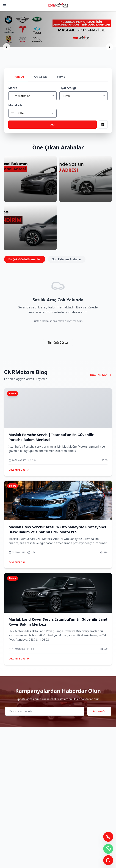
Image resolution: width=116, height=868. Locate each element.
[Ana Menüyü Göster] (5, 6)
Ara (53, 124)
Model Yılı (15, 105)
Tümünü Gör (101, 375)
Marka (13, 88)
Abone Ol (99, 711)
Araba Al (18, 77)
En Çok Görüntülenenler (25, 259)
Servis (61, 77)
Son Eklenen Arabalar (67, 259)
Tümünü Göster (58, 343)
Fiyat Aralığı (68, 88)
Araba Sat (40, 77)
